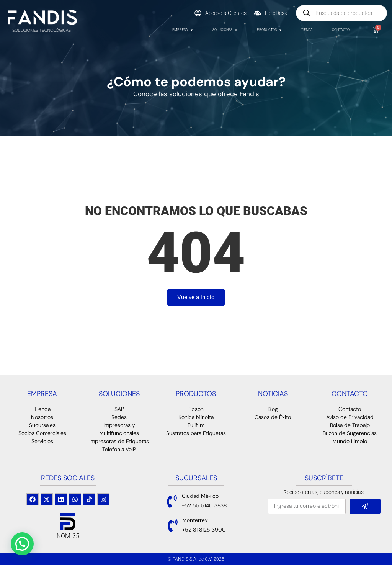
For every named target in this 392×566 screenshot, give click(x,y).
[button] (22, 544)
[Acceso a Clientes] (198, 13)
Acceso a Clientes (226, 13)
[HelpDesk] (258, 13)
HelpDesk (276, 13)
